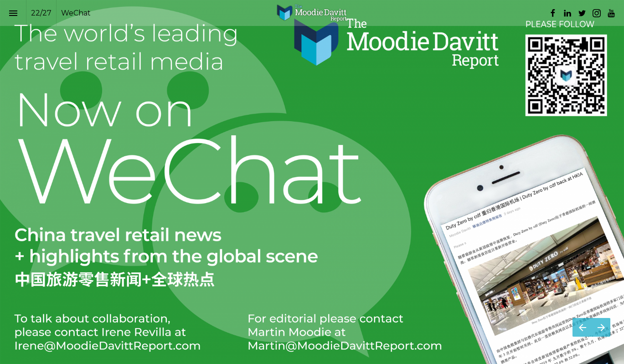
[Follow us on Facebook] (553, 13)
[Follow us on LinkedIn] (567, 13)
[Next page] (601, 327)
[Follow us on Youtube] (611, 13)
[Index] (13, 13)
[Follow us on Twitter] (582, 13)
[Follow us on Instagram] (597, 13)
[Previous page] (582, 327)
